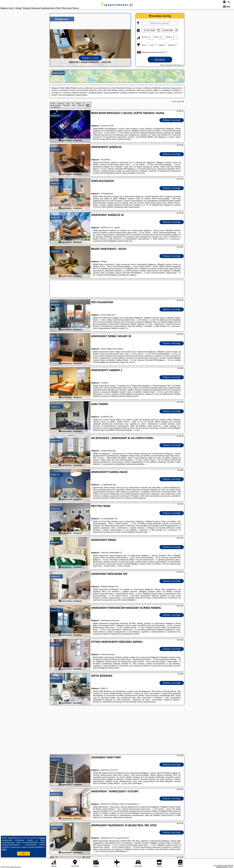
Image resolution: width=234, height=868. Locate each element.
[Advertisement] (117, 730)
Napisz (231, 867)
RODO (4, 849)
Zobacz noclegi (172, 120)
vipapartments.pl (117, 5)
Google (42, 838)
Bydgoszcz (55, 116)
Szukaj (160, 60)
